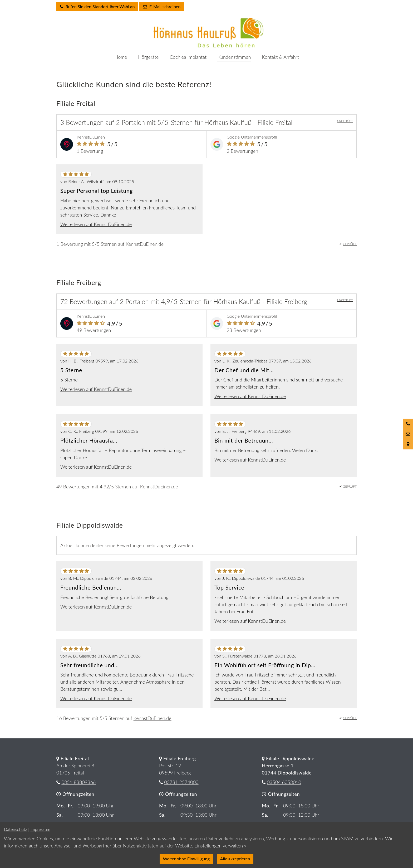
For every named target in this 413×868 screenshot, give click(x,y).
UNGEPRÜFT (345, 121)
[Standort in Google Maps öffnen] (408, 444)
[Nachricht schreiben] (408, 434)
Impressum (40, 829)
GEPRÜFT (350, 244)
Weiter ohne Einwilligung (186, 859)
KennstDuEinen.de (145, 244)
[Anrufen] (408, 424)
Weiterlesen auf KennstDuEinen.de (96, 224)
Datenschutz (16, 829)
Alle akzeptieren (235, 859)
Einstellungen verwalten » (220, 846)
